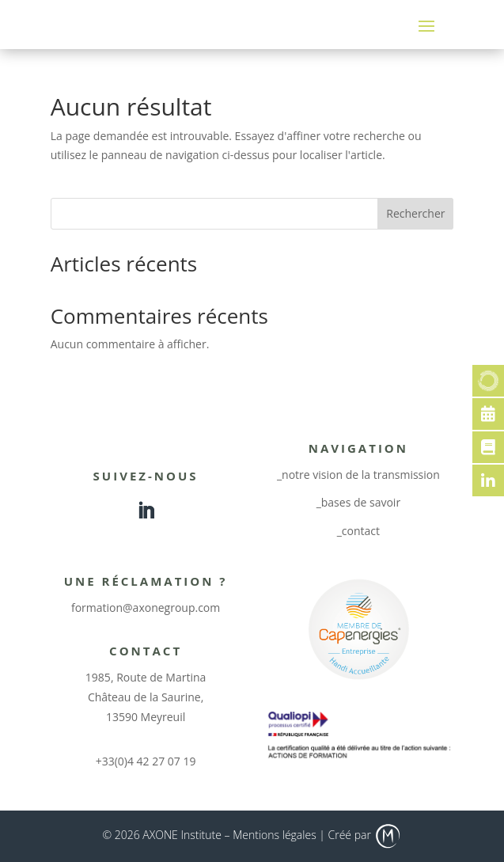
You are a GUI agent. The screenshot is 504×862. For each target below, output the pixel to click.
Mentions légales (274, 835)
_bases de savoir (359, 502)
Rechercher (415, 213)
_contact (358, 531)
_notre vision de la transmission (358, 475)
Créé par (365, 835)
